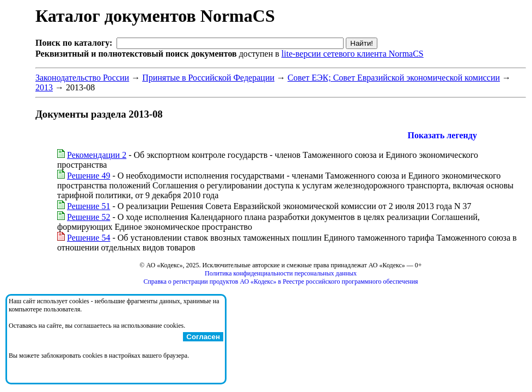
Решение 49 (88, 176)
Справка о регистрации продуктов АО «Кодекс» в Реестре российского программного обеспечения (280, 281)
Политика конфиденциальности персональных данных (281, 273)
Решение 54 (88, 238)
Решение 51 (88, 206)
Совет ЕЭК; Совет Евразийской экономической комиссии (394, 78)
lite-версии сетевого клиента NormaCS (353, 54)
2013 (44, 87)
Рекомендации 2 (97, 155)
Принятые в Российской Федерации (208, 78)
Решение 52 (88, 217)
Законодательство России (82, 78)
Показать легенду (442, 135)
